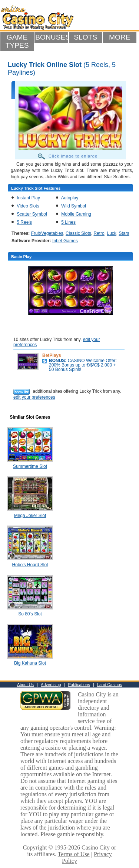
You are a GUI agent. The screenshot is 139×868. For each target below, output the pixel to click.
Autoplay (70, 198)
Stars (124, 233)
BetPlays (52, 355)
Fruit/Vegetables (47, 233)
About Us (25, 685)
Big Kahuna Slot (30, 663)
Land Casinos (110, 685)
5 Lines (68, 222)
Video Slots (28, 206)
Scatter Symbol (32, 214)
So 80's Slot (30, 614)
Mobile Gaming (76, 214)
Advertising (51, 685)
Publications (79, 685)
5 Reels (24, 222)
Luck (111, 233)
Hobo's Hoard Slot (30, 565)
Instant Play (28, 198)
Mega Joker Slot (30, 516)
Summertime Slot (30, 466)
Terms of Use (74, 854)
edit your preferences (34, 397)
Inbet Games (65, 241)
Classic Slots (78, 233)
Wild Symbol (74, 206)
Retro (99, 233)
